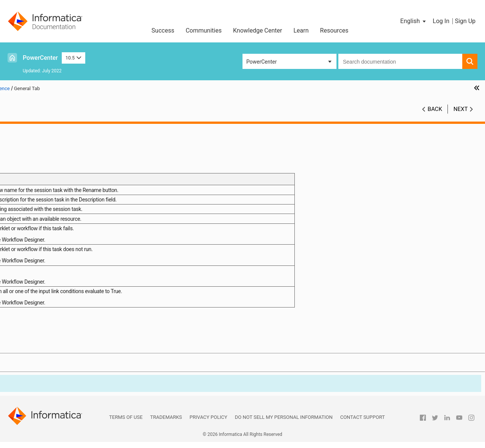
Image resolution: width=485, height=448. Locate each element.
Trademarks (166, 423)
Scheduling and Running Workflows (54, 208)
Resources (334, 30)
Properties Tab (41, 263)
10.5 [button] (74, 58)
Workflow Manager (35, 136)
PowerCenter (40, 58)
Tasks (20, 168)
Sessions (23, 152)
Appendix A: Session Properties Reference (62, 247)
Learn (301, 30)
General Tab (38, 255)
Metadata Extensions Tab (54, 295)
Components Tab (44, 287)
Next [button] (461, 109)
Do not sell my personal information (284, 423)
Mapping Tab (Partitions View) (60, 279)
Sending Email (29, 215)
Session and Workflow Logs (45, 239)
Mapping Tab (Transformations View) (68, 271)
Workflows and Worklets (41, 144)
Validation (24, 200)
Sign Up (465, 21)
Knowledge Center (258, 30)
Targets (21, 184)
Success (163, 30)
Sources (22, 176)
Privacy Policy (208, 423)
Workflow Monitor (33, 223)
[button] (414, 21)
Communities (204, 30)
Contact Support (363, 423)
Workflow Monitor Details (42, 231)
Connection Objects (36, 192)
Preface (22, 128)
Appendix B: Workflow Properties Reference (64, 303)
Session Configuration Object (47, 160)
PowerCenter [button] (261, 62)
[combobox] (400, 61)
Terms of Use (126, 423)
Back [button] (435, 109)
